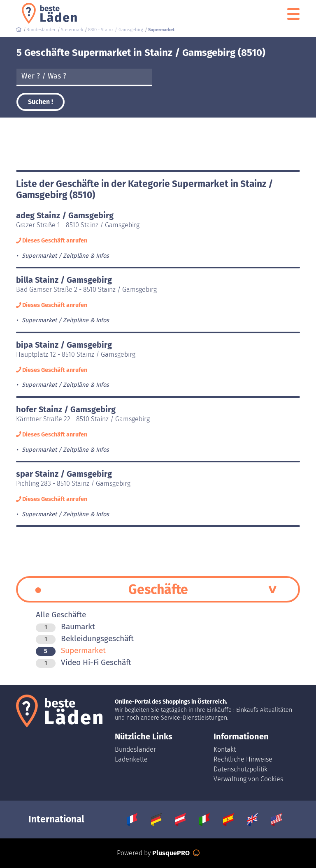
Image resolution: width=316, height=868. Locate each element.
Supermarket (71, 650)
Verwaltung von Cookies (248, 779)
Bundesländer (135, 749)
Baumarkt (65, 627)
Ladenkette (131, 759)
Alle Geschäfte (61, 615)
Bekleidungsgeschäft (85, 638)
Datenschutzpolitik (240, 769)
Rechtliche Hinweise (243, 759)
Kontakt (225, 749)
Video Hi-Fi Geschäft (84, 662)
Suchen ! (41, 102)
